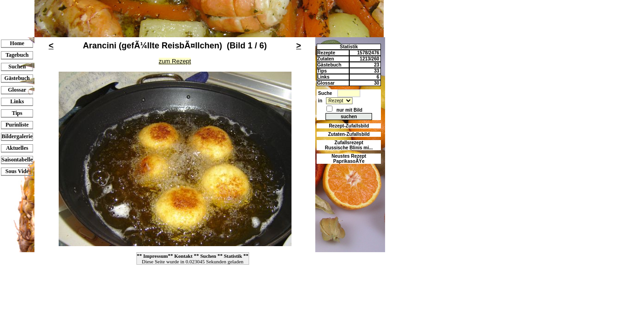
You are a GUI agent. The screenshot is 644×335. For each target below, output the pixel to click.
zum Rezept (175, 61)
